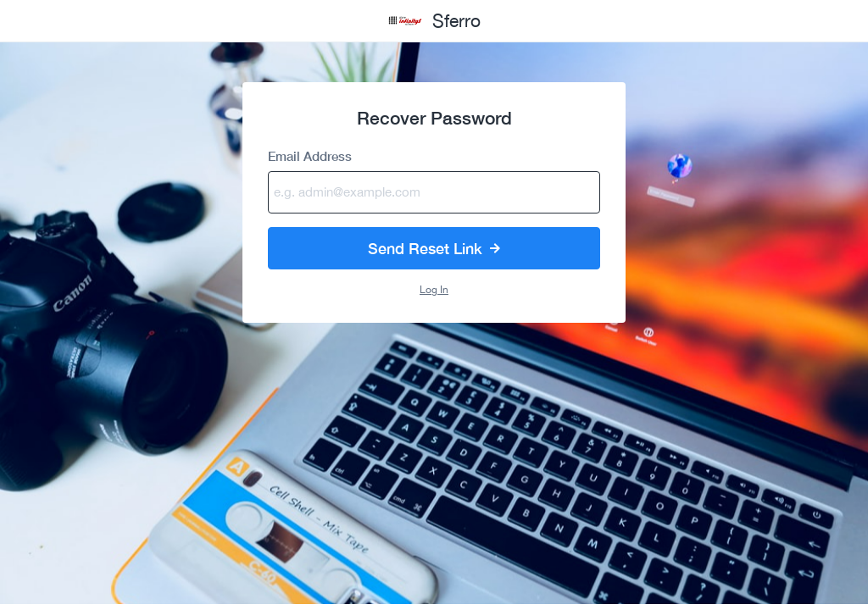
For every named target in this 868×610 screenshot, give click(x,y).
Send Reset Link (434, 248)
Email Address (310, 156)
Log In (434, 290)
